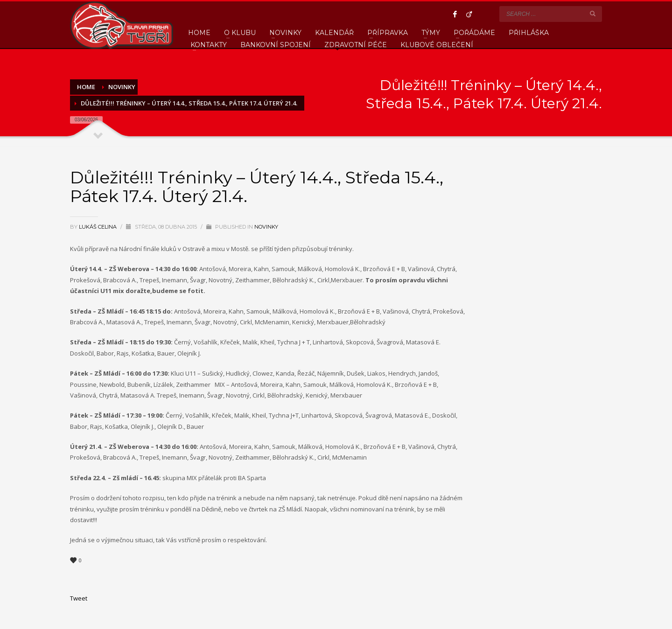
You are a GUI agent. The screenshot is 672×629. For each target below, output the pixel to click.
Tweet (79, 598)
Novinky (266, 227)
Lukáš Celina (98, 227)
